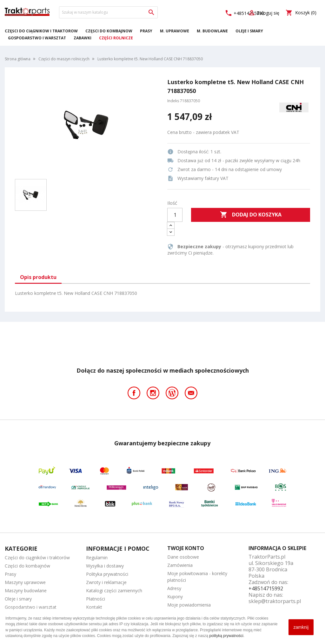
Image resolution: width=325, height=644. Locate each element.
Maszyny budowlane (26, 591)
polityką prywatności (226, 636)
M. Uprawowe (175, 31)
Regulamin (97, 558)
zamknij (301, 627)
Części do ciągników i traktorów (41, 31)
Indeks (173, 101)
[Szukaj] (108, 12)
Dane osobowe (183, 557)
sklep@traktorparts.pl (275, 601)
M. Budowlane (212, 31)
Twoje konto (186, 548)
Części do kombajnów (109, 31)
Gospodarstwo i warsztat (37, 38)
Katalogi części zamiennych (114, 591)
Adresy (174, 588)
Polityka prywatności (107, 574)
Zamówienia (180, 565)
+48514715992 (266, 588)
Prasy (146, 31)
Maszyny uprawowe (25, 582)
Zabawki (83, 38)
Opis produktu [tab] (38, 277)
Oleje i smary (249, 31)
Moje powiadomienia (189, 605)
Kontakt (94, 607)
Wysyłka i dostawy (105, 566)
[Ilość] (175, 215)
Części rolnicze (116, 38)
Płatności (96, 599)
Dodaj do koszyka (251, 215)
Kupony (175, 597)
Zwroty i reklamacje (106, 582)
